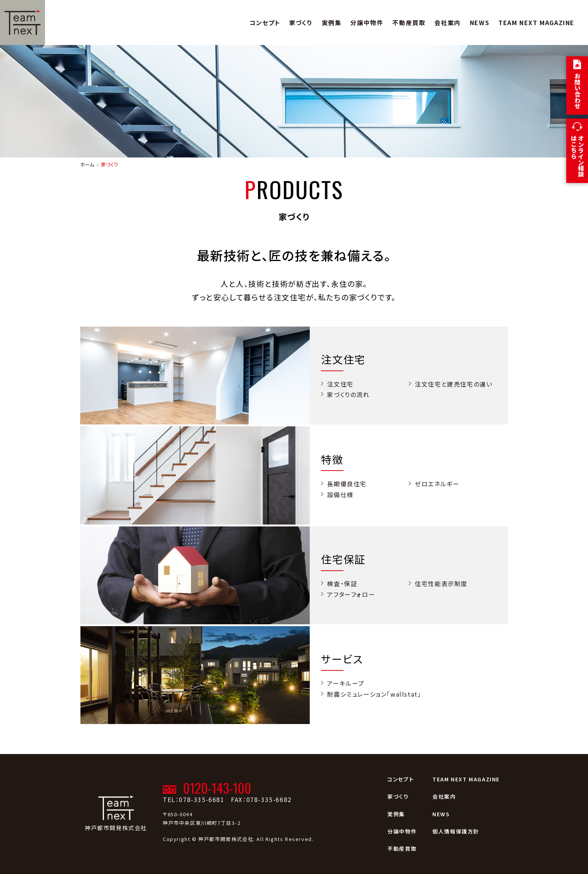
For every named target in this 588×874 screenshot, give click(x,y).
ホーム (87, 164)
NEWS (480, 22)
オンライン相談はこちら (577, 156)
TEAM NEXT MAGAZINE (536, 22)
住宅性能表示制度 (441, 583)
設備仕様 (340, 495)
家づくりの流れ (348, 394)
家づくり (301, 22)
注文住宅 (340, 384)
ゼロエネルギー (437, 484)
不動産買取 (409, 22)
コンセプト (265, 22)
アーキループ (346, 683)
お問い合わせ (577, 91)
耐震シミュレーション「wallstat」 (374, 694)
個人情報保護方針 (456, 831)
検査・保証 (342, 583)
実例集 (332, 22)
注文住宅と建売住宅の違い (454, 384)
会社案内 (447, 22)
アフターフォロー (351, 594)
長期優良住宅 (347, 484)
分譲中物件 (367, 22)
